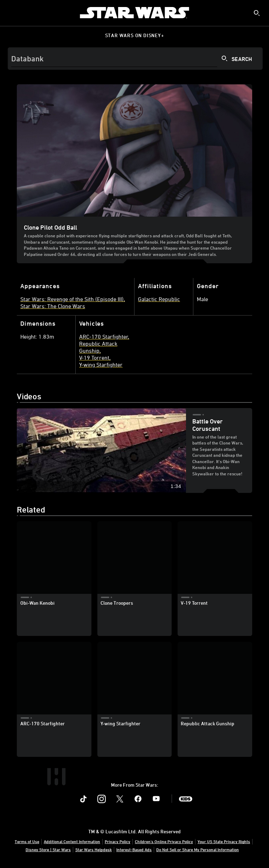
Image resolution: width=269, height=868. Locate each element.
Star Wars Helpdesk (94, 849)
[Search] (135, 59)
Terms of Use (27, 841)
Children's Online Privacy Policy (164, 841)
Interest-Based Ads (134, 849)
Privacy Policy (118, 841)
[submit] (257, 13)
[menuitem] (11, 13)
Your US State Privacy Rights (224, 841)
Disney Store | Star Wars (48, 849)
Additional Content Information (72, 841)
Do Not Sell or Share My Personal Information (198, 849)
